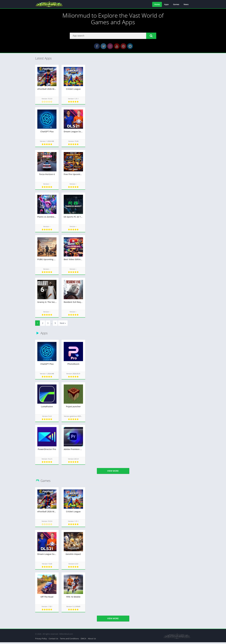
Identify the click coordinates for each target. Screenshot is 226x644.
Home (157, 4)
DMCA (83, 640)
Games (176, 4)
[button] (151, 37)
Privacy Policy (41, 640)
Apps (166, 4)
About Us (92, 640)
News (186, 4)
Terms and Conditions (69, 640)
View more (113, 474)
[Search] (113, 37)
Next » (63, 326)
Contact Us (53, 640)
